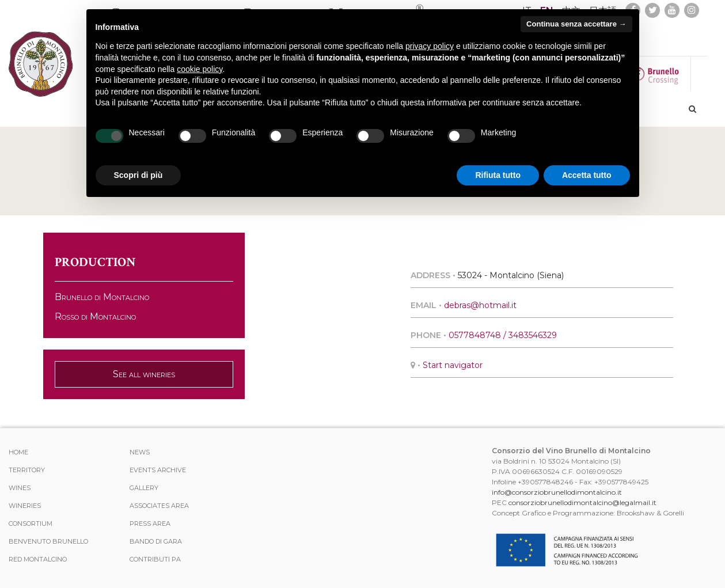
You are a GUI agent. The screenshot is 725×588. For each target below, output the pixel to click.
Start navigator (453, 365)
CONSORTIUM (31, 523)
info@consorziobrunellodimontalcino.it (557, 492)
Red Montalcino (38, 559)
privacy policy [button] (430, 46)
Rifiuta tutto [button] (498, 175)
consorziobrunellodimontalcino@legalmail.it (582, 502)
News (140, 452)
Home (18, 452)
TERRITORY (27, 470)
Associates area (159, 506)
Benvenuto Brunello (48, 541)
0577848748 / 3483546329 (503, 335)
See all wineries (144, 374)
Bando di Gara (156, 541)
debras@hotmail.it (480, 305)
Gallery (144, 488)
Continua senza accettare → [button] (576, 24)
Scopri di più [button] (138, 175)
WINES (20, 488)
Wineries (25, 506)
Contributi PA (155, 559)
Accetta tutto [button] (587, 175)
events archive (158, 470)
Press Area (150, 523)
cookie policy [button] (200, 69)
